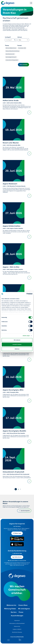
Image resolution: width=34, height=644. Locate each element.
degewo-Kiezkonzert (10, 184)
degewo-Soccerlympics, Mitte (13, 390)
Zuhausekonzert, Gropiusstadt (13, 472)
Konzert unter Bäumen (11, 143)
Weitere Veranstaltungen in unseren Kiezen (15, 502)
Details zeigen (26, 336)
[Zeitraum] (23, 40)
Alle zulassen (17, 340)
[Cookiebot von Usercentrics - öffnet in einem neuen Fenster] (26, 294)
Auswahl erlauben (17, 344)
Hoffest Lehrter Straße (11, 100)
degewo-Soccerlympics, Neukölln (14, 431)
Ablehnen (17, 349)
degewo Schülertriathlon (12, 226)
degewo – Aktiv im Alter (11, 267)
